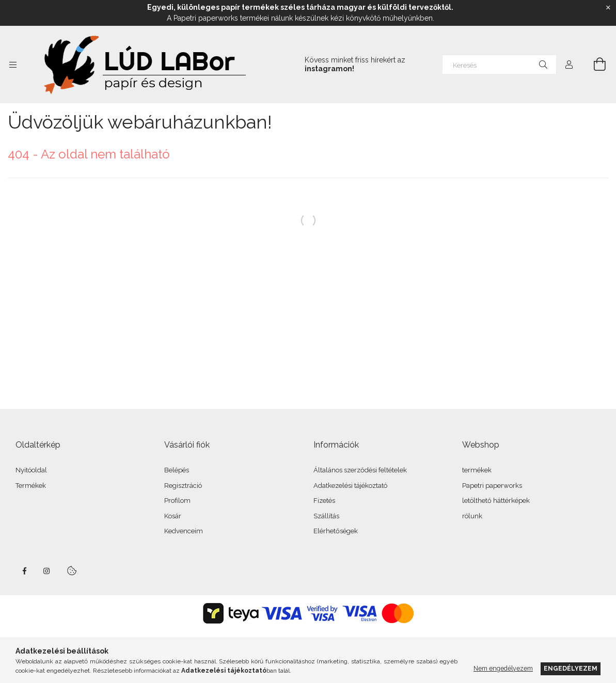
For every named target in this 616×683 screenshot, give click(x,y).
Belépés (177, 470)
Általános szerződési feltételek (360, 470)
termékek (477, 470)
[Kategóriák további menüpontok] (13, 65)
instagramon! (329, 69)
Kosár (173, 516)
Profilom (177, 501)
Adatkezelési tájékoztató (350, 486)
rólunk (472, 516)
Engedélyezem (571, 668)
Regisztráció (183, 486)
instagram (47, 571)
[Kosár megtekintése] (594, 65)
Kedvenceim (184, 531)
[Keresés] (499, 65)
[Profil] (569, 65)
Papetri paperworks (492, 486)
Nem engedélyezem (503, 668)
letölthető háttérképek (496, 501)
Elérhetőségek (336, 531)
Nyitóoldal (31, 470)
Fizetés (324, 501)
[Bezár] (608, 8)
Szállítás (326, 516)
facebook (24, 571)
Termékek (31, 486)
